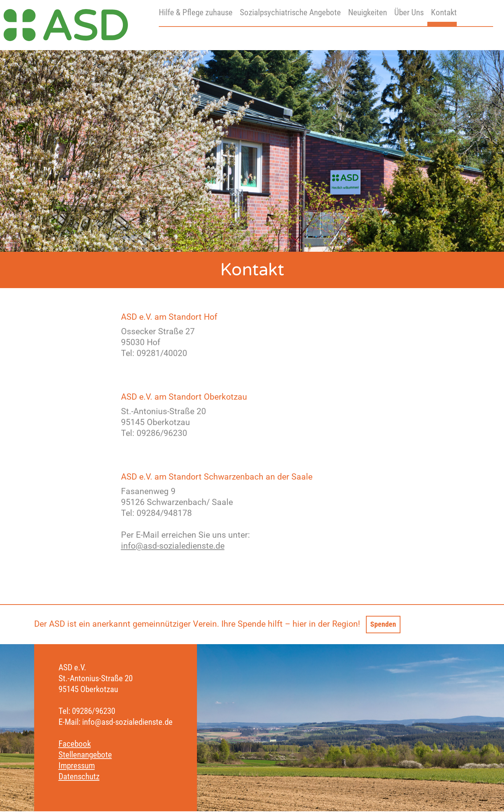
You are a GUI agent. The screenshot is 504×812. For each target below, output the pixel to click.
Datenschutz (79, 777)
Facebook (75, 745)
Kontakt (444, 13)
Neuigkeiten (368, 13)
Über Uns (409, 13)
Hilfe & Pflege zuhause (196, 13)
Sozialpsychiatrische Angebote (290, 13)
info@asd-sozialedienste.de (173, 546)
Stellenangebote (85, 756)
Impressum (77, 766)
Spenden (385, 624)
